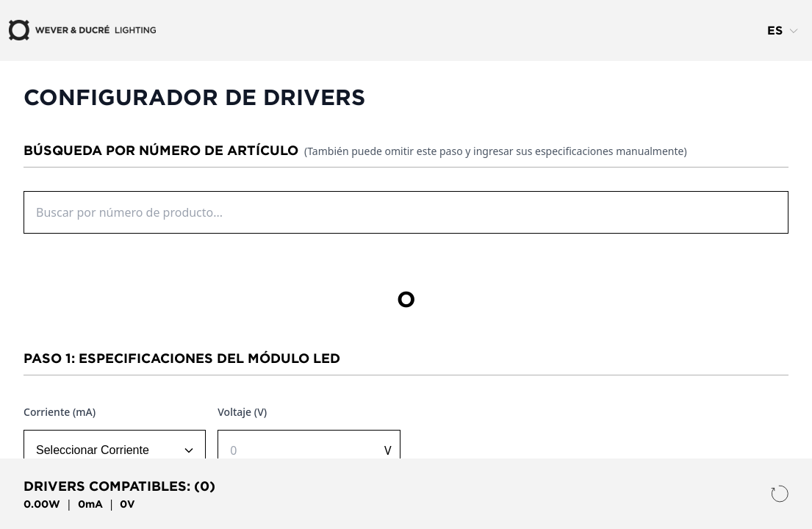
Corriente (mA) (60, 412)
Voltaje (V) (242, 412)
